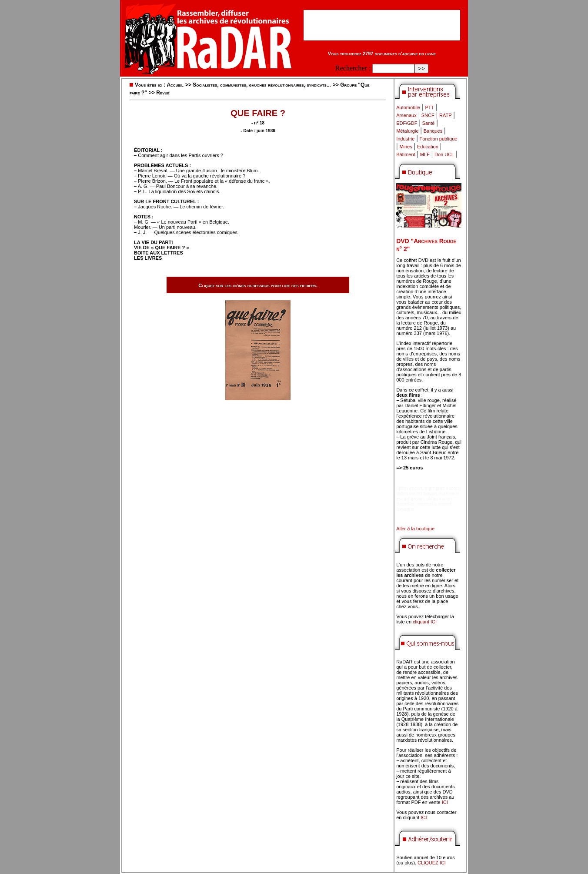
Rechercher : (353, 68)
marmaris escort (442, 488)
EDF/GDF (407, 123)
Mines (406, 147)
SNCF (428, 115)
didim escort (409, 488)
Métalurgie (407, 131)
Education (428, 147)
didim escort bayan (416, 493)
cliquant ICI (425, 622)
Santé (429, 123)
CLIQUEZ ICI (432, 863)
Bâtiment (406, 154)
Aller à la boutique (415, 529)
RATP (446, 115)
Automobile (408, 107)
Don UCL (444, 154)
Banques (433, 131)
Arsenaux (406, 115)
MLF (425, 154)
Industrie (405, 139)
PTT (429, 107)
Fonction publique (439, 139)
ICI (445, 802)
